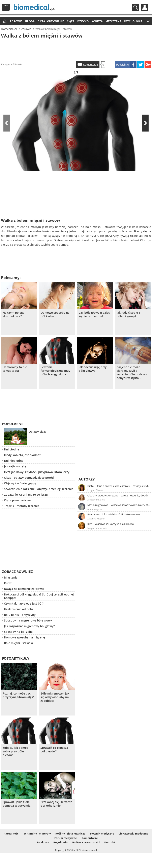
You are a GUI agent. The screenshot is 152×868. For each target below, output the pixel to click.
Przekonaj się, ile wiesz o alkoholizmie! (56, 804)
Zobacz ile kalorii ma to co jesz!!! (26, 495)
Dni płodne (12, 449)
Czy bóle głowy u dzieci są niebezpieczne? (95, 314)
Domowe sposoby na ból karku (55, 314)
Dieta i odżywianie (51, 21)
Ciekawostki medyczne (133, 834)
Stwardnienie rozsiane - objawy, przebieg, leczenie (39, 489)
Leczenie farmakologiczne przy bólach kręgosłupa (55, 371)
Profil (145, 7)
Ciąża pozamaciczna (18, 500)
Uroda (30, 21)
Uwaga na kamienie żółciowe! (24, 589)
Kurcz (8, 583)
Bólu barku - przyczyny (20, 615)
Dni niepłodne (14, 461)
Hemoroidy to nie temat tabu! (15, 369)
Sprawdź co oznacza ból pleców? (54, 750)
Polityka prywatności (86, 842)
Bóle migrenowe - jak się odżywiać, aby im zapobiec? (55, 697)
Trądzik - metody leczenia (22, 506)
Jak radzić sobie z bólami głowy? (128, 314)
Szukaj (136, 7)
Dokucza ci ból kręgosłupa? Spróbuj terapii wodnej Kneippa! (39, 596)
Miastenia (11, 577)
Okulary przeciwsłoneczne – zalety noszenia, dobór (118, 495)
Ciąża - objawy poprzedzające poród (29, 478)
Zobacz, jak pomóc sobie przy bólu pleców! (15, 751)
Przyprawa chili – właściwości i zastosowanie (114, 514)
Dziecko (83, 21)
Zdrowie (16, 21)
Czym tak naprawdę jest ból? (24, 603)
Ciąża (71, 21)
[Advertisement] (76, 49)
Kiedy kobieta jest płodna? (22, 455)
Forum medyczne (66, 838)
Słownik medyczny (102, 834)
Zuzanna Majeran (96, 519)
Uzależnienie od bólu (18, 609)
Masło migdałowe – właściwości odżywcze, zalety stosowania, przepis (119, 505)
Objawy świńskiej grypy (20, 483)
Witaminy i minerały (37, 834)
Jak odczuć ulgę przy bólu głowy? (93, 369)
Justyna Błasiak (95, 490)
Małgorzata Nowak (97, 528)
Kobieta (97, 21)
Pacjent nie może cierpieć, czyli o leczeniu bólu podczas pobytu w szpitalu (132, 373)
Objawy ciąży (38, 432)
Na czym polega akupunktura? (13, 314)
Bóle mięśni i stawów (18, 643)
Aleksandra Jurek (96, 500)
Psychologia (133, 21)
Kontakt (110, 842)
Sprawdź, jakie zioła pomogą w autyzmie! (17, 804)
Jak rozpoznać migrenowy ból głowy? (29, 626)
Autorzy (87, 479)
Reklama (43, 842)
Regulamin (60, 842)
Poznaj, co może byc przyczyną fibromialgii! (18, 695)
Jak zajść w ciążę (15, 466)
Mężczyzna (113, 21)
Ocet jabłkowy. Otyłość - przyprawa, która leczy (37, 472)
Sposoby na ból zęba (18, 632)
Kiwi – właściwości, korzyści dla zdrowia (111, 524)
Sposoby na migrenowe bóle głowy (28, 620)
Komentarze (90, 65)
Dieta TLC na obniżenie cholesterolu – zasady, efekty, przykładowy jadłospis (119, 486)
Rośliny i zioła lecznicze (70, 834)
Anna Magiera (95, 509)
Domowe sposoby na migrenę (24, 637)
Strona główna (4, 21)
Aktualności (11, 834)
